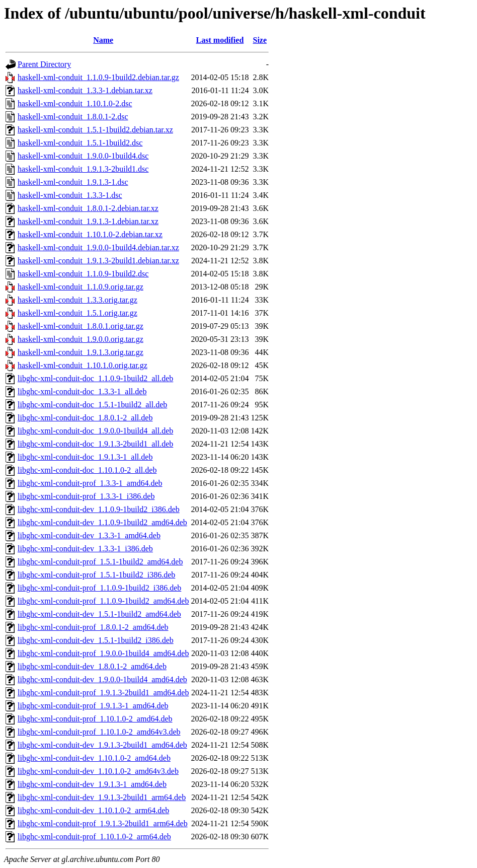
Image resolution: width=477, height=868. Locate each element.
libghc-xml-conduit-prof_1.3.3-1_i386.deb (86, 496)
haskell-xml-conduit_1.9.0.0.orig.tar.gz (81, 339)
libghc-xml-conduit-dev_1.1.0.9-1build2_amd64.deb (102, 522)
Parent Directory (44, 64)
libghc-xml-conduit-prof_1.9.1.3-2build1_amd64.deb (103, 693)
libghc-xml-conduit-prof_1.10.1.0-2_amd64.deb (95, 719)
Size (260, 40)
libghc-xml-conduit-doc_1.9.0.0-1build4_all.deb (95, 431)
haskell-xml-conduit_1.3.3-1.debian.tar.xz (85, 90)
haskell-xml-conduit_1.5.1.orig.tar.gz (77, 313)
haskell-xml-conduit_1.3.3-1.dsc (70, 195)
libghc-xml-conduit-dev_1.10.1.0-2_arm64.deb (93, 810)
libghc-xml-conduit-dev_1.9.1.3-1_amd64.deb (92, 784)
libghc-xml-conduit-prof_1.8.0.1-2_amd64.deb (93, 627)
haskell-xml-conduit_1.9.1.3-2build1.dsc (83, 169)
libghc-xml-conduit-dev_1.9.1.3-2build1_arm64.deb (102, 797)
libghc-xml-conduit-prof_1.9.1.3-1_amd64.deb (93, 706)
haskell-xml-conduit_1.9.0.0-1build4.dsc (83, 156)
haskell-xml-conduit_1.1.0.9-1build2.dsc (83, 274)
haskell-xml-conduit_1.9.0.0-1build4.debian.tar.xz (98, 247)
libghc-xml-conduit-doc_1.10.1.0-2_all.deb (87, 470)
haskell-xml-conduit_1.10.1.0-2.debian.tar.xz (90, 234)
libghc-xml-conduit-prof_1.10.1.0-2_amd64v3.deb (99, 732)
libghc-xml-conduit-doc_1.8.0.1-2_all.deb (85, 418)
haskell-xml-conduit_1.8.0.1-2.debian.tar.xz (88, 208)
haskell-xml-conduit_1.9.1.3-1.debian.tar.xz (88, 221)
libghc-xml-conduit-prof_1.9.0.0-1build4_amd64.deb (103, 653)
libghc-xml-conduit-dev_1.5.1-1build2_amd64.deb (99, 614)
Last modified (220, 40)
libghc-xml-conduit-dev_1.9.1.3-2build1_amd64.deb (102, 745)
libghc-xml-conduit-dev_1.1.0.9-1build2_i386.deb (99, 509)
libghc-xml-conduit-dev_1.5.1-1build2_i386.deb (96, 640)
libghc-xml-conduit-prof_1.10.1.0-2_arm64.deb (94, 837)
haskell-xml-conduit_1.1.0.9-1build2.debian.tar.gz (98, 77)
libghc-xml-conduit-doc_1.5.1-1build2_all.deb (92, 405)
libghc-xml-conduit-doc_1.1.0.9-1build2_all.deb (95, 378)
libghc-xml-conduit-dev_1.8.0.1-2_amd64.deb (92, 666)
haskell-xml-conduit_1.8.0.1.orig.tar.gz (81, 326)
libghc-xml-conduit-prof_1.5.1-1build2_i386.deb (96, 575)
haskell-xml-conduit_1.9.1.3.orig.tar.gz (81, 352)
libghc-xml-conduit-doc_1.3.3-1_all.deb (82, 391)
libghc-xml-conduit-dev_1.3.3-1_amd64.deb (89, 535)
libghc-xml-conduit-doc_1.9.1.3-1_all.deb (85, 457)
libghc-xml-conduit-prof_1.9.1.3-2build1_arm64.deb (103, 823)
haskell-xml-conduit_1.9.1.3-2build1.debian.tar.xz (98, 261)
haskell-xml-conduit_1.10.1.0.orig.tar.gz (83, 365)
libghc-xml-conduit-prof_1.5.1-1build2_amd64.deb (100, 562)
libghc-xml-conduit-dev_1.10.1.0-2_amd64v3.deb (98, 771)
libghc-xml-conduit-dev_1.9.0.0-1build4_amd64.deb (102, 679)
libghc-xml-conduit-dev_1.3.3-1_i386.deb (85, 549)
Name (103, 40)
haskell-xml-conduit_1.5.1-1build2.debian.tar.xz (95, 130)
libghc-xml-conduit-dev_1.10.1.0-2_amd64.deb (94, 758)
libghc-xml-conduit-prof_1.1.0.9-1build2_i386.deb (99, 588)
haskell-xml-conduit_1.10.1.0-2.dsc (75, 103)
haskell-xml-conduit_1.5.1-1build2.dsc (80, 143)
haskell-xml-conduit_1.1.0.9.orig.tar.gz (81, 287)
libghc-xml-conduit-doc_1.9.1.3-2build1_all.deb (95, 444)
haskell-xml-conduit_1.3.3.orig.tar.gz (77, 300)
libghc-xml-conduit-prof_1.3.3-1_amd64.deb (90, 483)
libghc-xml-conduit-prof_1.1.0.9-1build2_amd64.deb (103, 601)
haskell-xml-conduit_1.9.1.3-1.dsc (73, 182)
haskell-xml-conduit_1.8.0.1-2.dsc (73, 117)
